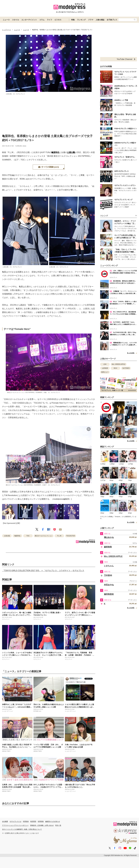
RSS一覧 (58, 825)
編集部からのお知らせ (53, 821)
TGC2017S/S (71, 536)
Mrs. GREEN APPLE (119, 364)
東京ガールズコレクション (44, 536)
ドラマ (91, 20)
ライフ (50, 20)
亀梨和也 (55, 152)
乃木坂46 (108, 575)
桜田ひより (105, 372)
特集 (73, 20)
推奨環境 (33, 821)
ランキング (81, 20)
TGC (28, 536)
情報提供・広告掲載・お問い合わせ (42, 825)
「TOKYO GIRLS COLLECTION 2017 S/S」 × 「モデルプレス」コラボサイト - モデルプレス (43, 571)
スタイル (16, 20)
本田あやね (109, 585)
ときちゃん (109, 566)
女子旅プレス (112, 20)
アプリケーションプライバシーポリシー (15, 825)
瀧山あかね (109, 537)
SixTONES (126, 368)
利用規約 (26, 821)
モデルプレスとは (15, 821)
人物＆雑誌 (100, 20)
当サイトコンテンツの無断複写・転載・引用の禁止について (22, 829)
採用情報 (41, 821)
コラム (42, 20)
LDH (105, 364)
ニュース (6, 20)
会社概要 (5, 821)
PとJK (59, 536)
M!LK (115, 368)
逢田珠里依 (109, 594)
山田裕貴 (105, 368)
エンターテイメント (29, 20)
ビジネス (58, 20)
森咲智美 (108, 547)
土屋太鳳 (71, 152)
